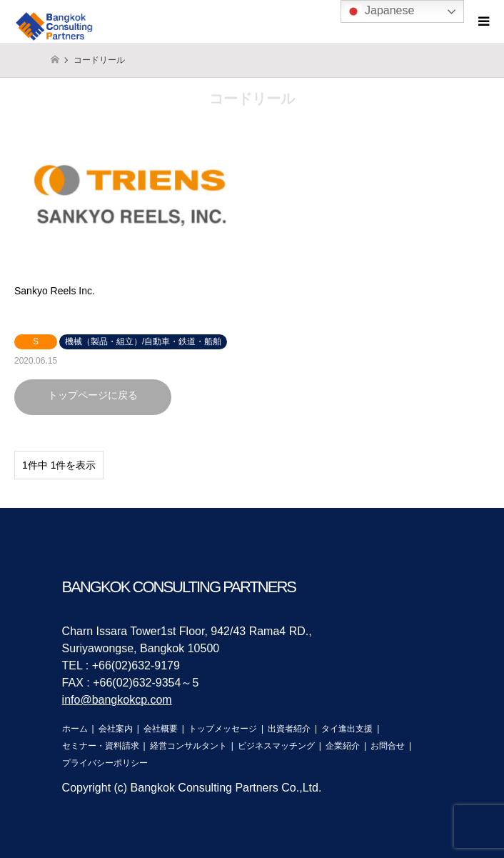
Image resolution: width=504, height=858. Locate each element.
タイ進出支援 (347, 729)
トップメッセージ (223, 729)
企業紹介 (343, 746)
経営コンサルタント (188, 746)
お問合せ (388, 746)
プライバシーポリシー (105, 763)
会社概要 (161, 729)
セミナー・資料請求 (101, 746)
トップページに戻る (93, 395)
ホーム (75, 729)
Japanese (380, 11)
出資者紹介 (289, 729)
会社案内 (116, 729)
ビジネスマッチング (276, 746)
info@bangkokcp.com (117, 700)
